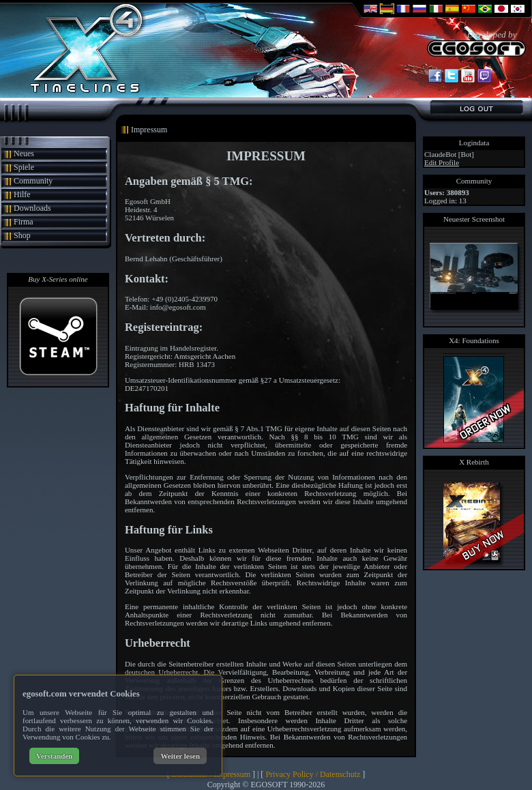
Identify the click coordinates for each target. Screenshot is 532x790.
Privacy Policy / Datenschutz (313, 774)
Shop (22, 235)
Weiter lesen (180, 756)
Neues (24, 153)
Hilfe (22, 194)
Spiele (24, 167)
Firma (24, 222)
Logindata (474, 143)
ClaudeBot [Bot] (449, 154)
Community (33, 181)
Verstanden (54, 756)
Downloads (32, 208)
